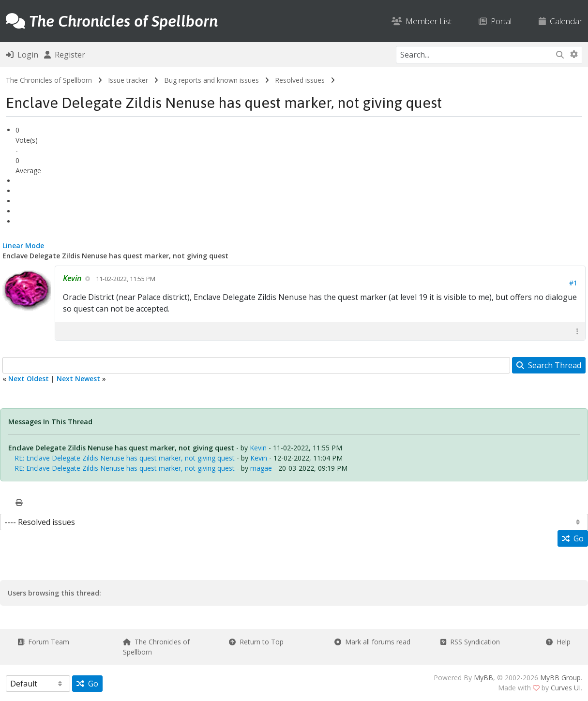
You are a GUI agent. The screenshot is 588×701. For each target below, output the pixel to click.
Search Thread (549, 365)
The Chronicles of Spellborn (49, 80)
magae (261, 468)
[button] (577, 331)
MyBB (483, 678)
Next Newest (78, 379)
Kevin (258, 448)
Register (65, 55)
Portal (495, 21)
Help (558, 642)
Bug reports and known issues (211, 80)
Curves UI (566, 688)
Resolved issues (300, 80)
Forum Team (43, 642)
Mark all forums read (372, 642)
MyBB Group (560, 678)
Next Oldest (29, 379)
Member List (422, 21)
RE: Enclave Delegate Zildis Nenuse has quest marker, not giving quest (125, 458)
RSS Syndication (470, 642)
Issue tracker (128, 80)
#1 (573, 283)
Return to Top (256, 642)
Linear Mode (23, 246)
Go (573, 538)
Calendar (560, 21)
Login (22, 55)
